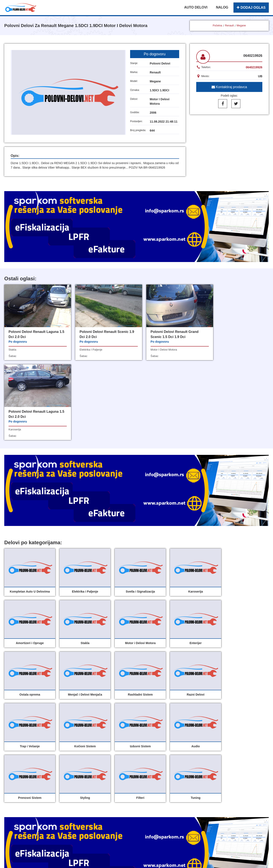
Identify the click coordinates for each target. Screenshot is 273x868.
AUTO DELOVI (196, 7)
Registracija (150, 793)
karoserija (216, 350)
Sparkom (142, 813)
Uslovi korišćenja (111, 793)
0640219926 (254, 67)
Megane (241, 26)
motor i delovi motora (156, 350)
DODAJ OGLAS (251, 8)
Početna (217, 26)
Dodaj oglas (150, 774)
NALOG (222, 7)
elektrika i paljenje (87, 350)
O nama (147, 784)
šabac (12, 356)
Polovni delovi (108, 774)
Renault (229, 26)
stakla (12, 350)
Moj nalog (105, 784)
